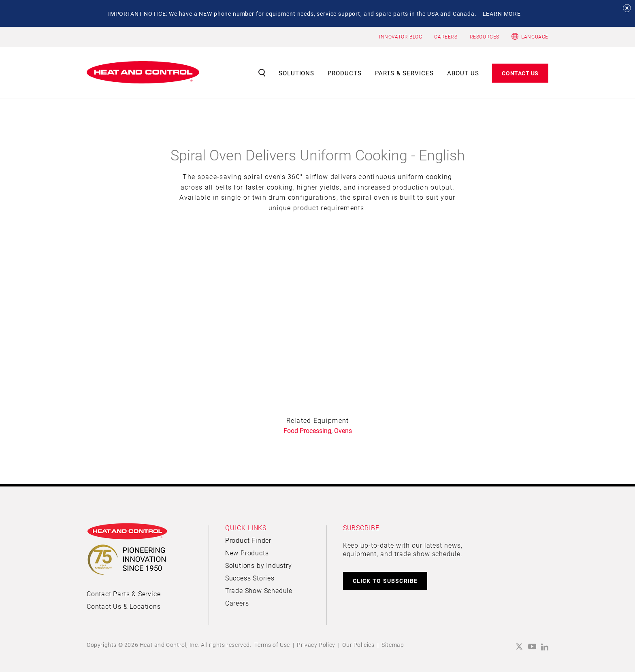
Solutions (297, 73)
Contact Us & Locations (124, 606)
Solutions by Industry (259, 565)
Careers (237, 603)
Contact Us (520, 73)
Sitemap (393, 645)
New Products (247, 553)
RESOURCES (485, 36)
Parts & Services (405, 73)
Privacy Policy (316, 645)
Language (535, 36)
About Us (463, 73)
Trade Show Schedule (259, 590)
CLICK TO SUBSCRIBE (385, 581)
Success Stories (250, 578)
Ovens (343, 430)
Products (345, 73)
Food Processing (307, 430)
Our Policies (358, 645)
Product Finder (248, 540)
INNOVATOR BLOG (401, 36)
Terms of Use (272, 645)
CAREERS (446, 36)
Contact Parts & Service (124, 594)
